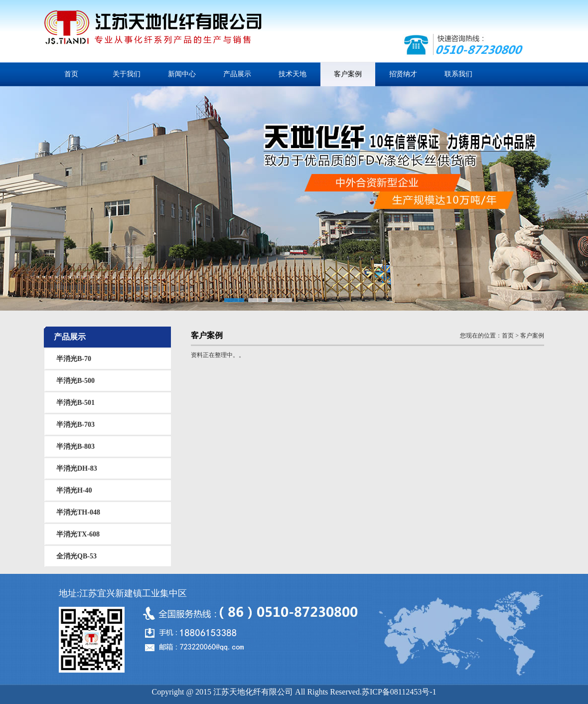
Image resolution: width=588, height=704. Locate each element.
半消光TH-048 (78, 512)
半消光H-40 (74, 490)
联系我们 (458, 74)
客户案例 (348, 74)
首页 (71, 74)
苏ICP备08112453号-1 (399, 692)
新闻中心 (182, 74)
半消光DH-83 (77, 468)
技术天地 (293, 74)
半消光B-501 (75, 403)
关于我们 (127, 74)
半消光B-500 (75, 381)
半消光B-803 (75, 446)
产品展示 (237, 74)
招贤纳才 (403, 74)
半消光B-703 (75, 425)
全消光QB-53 (76, 556)
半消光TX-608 (78, 534)
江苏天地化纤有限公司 (153, 32)
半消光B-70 (74, 359)
